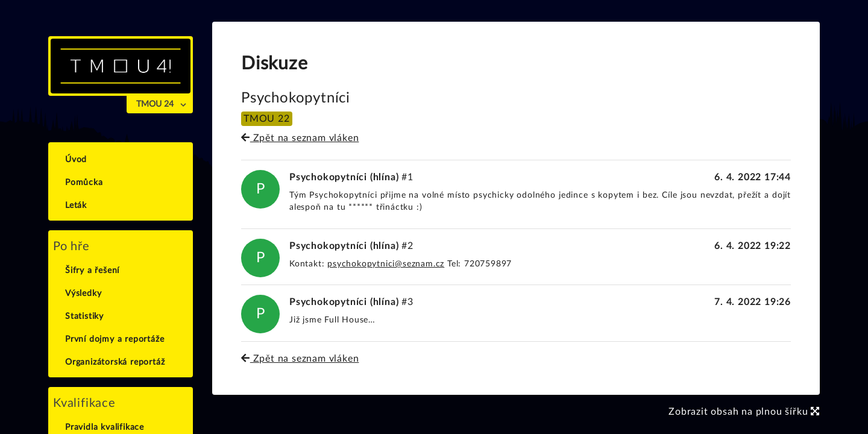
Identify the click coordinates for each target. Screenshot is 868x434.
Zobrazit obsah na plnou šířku (744, 412)
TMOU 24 (155, 104)
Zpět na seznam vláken (300, 138)
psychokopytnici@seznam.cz (386, 264)
